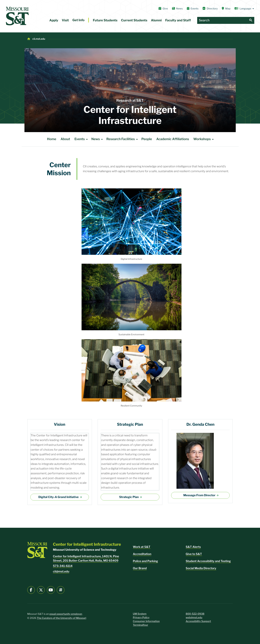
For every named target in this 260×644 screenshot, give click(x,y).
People (147, 139)
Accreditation (142, 554)
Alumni (156, 20)
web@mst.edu (194, 618)
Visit (65, 20)
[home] (17, 16)
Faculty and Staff (178, 20)
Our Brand (140, 568)
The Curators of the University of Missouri (61, 618)
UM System (140, 614)
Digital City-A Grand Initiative (59, 497)
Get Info (79, 20)
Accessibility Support (198, 621)
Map (226, 9)
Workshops (204, 139)
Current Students (134, 20)
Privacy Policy (141, 618)
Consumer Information (146, 621)
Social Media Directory (201, 568)
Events (193, 9)
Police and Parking (146, 561)
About (65, 139)
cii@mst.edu (61, 571)
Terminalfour (141, 625)
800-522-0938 (195, 614)
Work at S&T (142, 547)
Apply (54, 20)
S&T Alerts (193, 547)
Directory (210, 9)
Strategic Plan (129, 497)
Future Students (105, 20)
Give (163, 9)
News (177, 9)
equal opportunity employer (66, 614)
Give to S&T (194, 554)
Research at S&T (130, 100)
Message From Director (199, 495)
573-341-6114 (63, 566)
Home (52, 139)
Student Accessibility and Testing (208, 561)
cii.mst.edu (39, 39)
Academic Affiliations (173, 139)
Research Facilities (123, 139)
